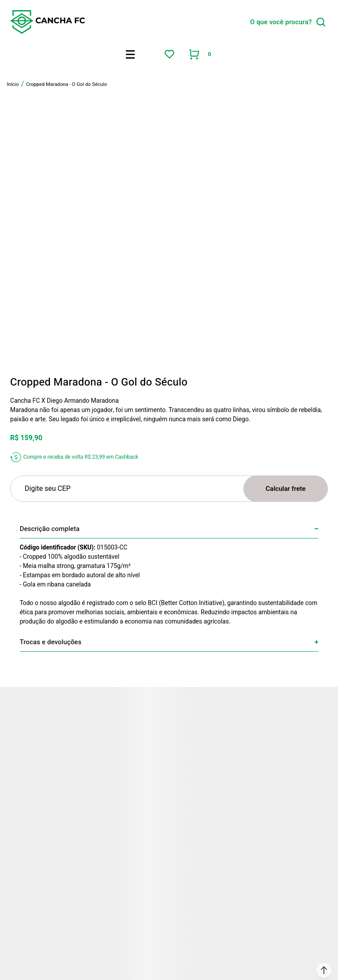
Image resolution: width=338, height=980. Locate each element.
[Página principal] (48, 22)
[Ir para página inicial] (13, 84)
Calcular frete (286, 489)
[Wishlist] (169, 54)
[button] (324, 970)
